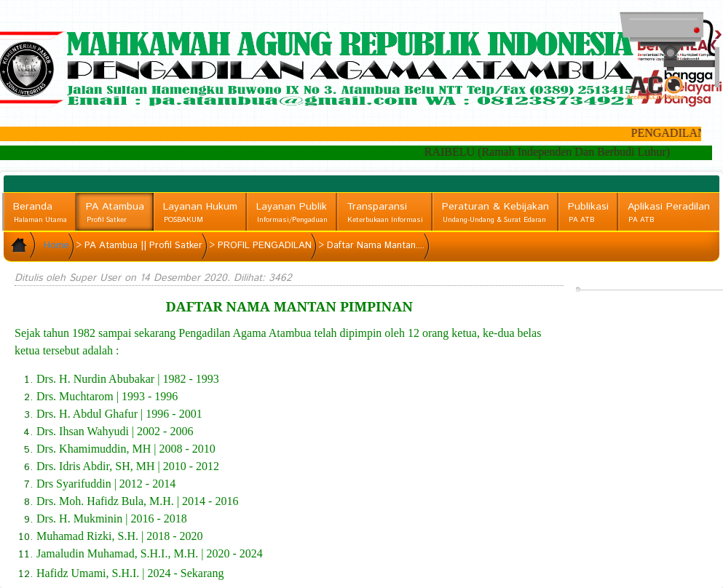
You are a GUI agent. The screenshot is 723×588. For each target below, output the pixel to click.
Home (56, 246)
